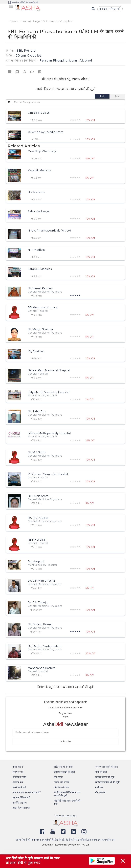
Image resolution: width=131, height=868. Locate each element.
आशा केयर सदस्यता (22, 808)
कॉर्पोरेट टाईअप (20, 803)
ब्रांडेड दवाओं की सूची (63, 767)
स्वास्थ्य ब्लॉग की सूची (105, 777)
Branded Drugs (30, 21)
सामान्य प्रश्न (18, 782)
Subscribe (65, 741)
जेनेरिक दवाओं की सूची (64, 772)
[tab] (102, 96)
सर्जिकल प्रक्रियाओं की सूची (107, 782)
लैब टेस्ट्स (58, 777)
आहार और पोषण (62, 782)
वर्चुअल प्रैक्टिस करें (21, 798)
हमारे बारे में (18, 767)
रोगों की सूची (101, 772)
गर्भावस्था (99, 787)
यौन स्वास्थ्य (100, 792)
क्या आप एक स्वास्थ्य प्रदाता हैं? (27, 792)
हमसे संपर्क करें (19, 787)
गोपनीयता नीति (20, 777)
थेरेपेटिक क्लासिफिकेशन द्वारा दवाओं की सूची (67, 794)
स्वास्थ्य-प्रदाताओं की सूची (107, 767)
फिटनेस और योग (62, 787)
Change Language (66, 816)
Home (12, 21)
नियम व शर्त (18, 772)
